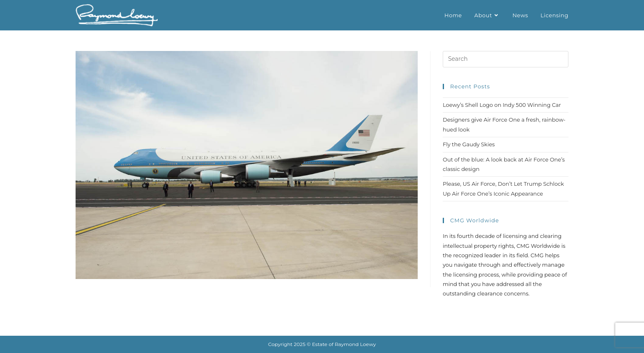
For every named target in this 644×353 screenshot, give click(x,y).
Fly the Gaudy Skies (469, 144)
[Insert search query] (506, 59)
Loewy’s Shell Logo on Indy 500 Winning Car (502, 105)
